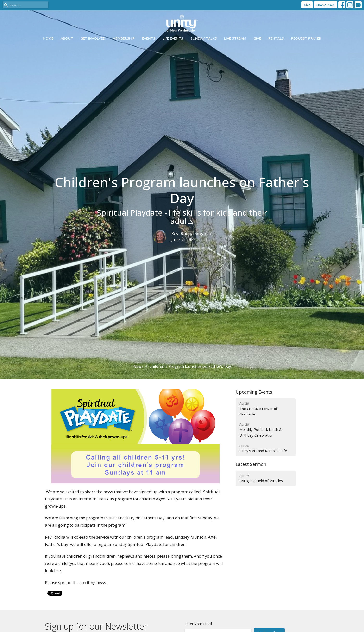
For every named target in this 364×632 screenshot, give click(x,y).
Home (48, 38)
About (67, 38)
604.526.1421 (326, 5)
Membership (124, 38)
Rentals (276, 38)
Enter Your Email (198, 624)
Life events (173, 38)
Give (307, 5)
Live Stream (235, 38)
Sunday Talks (204, 38)
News (138, 366)
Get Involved (93, 38)
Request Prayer (306, 38)
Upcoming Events (254, 392)
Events (149, 38)
